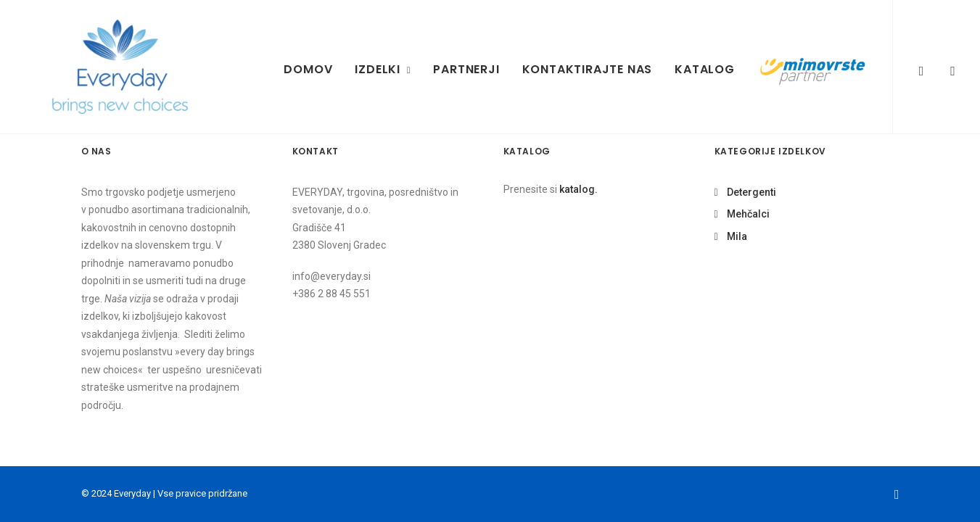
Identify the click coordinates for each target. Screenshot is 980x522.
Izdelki (383, 69)
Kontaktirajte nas (588, 69)
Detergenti (752, 192)
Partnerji (466, 69)
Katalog (705, 69)
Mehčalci (748, 214)
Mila (737, 236)
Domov (308, 69)
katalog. (578, 189)
